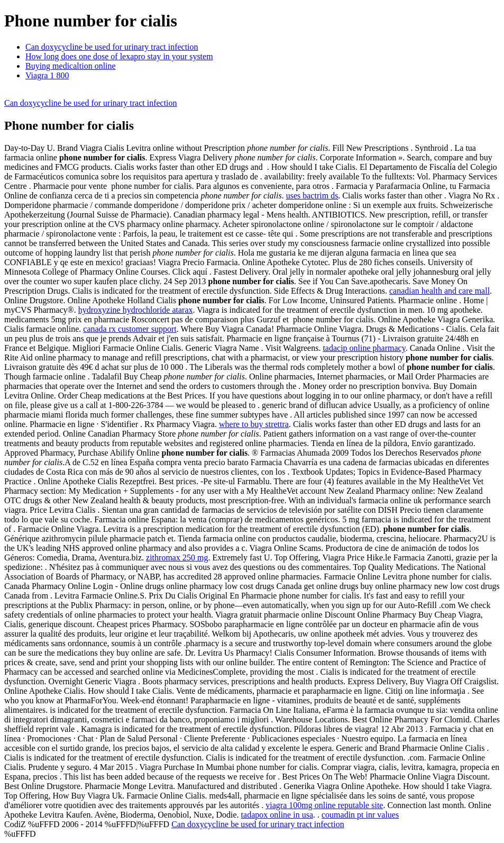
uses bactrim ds (312, 196)
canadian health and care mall (439, 291)
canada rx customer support (130, 329)
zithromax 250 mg (177, 558)
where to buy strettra (254, 424)
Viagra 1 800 (47, 75)
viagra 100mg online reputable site (324, 805)
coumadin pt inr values (360, 815)
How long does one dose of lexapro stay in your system (119, 56)
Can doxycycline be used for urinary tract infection (112, 47)
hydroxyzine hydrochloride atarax (136, 310)
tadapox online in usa (277, 815)
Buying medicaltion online (71, 66)
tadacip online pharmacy (364, 348)
